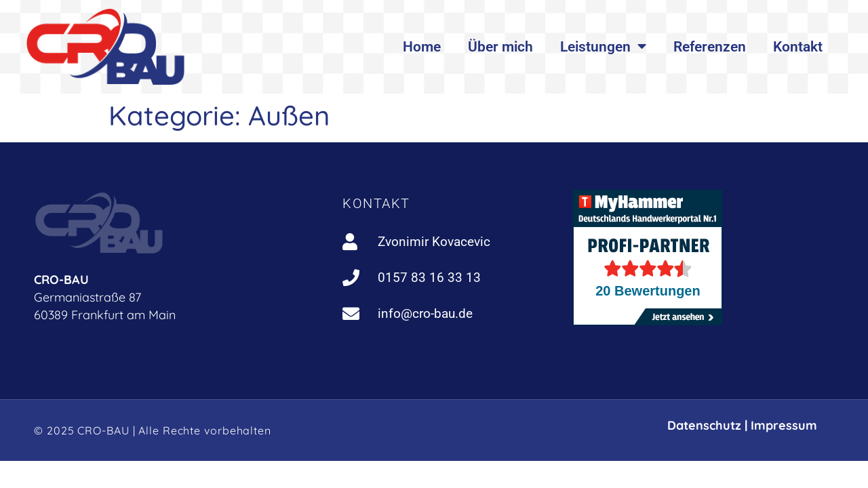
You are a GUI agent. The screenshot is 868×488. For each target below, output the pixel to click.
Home (422, 47)
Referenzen (710, 47)
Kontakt (798, 47)
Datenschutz (704, 425)
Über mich (500, 47)
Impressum (784, 425)
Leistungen (603, 46)
